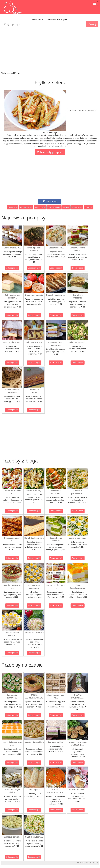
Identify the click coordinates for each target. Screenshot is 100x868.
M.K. (97, 862)
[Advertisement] (50, 49)
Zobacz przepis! (12, 268)
